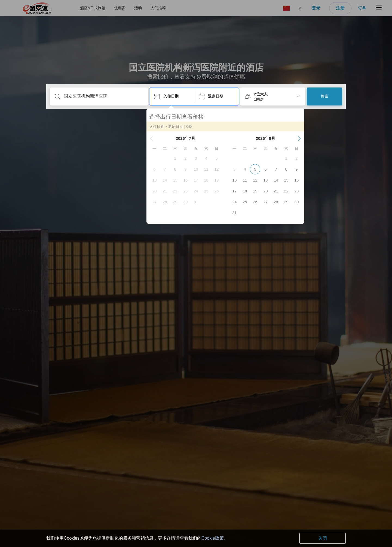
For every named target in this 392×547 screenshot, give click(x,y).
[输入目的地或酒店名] (103, 96)
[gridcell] (178, 158)
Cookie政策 (213, 538)
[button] (155, 138)
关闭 (323, 538)
